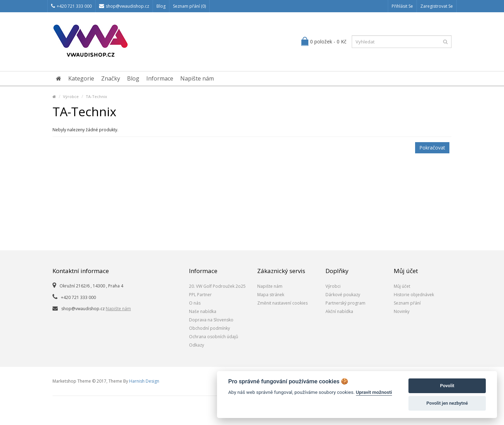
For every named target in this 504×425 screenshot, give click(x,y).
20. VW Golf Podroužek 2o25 (217, 286)
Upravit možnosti (374, 392)
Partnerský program (345, 303)
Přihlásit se (402, 6)
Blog (161, 6)
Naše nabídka (203, 311)
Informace (160, 78)
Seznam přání (407, 303)
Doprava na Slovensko (211, 320)
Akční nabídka (339, 311)
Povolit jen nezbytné (447, 403)
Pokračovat (432, 148)
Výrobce (71, 96)
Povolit (447, 386)
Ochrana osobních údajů (213, 337)
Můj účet (402, 286)
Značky (111, 78)
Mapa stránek (271, 295)
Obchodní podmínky (209, 328)
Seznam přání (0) (189, 6)
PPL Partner (200, 295)
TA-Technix (96, 96)
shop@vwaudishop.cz (124, 6)
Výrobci (333, 286)
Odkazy (197, 345)
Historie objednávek (414, 295)
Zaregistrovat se (437, 6)
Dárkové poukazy (343, 295)
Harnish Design (144, 381)
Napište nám (197, 78)
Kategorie (81, 78)
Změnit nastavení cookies (282, 303)
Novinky (402, 311)
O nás (195, 303)
